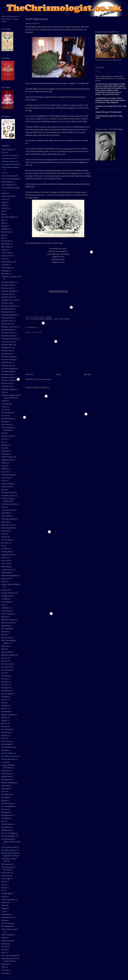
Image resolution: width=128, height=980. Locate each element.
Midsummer (6, 626)
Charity (4, 259)
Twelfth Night (6, 893)
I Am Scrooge (6, 540)
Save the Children (8, 753)
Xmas (4, 953)
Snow (3, 791)
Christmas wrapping (8, 389)
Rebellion (5, 706)
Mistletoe (5, 632)
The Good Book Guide (9, 847)
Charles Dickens (7, 262)
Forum (4, 466)
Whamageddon (7, 926)
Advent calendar (7, 196)
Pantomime (5, 688)
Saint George (6, 744)
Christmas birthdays (8, 282)
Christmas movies (8, 342)
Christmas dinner (7, 309)
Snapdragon (6, 788)
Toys (3, 885)
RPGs (4, 738)
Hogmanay (5, 531)
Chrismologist (6, 268)
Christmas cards (7, 294)
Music (4, 649)
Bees (3, 220)
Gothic (4, 507)
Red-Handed (6, 711)
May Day (5, 617)
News (3, 673)
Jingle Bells (5, 567)
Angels (4, 202)
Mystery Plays (6, 652)
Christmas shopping (8, 368)
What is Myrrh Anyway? (10, 929)
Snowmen (5, 797)
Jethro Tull (5, 564)
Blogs (4, 235)
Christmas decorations (9, 306)
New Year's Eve (7, 667)
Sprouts (4, 800)
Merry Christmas (7, 623)
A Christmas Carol (8, 158)
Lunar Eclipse (6, 611)
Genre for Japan (7, 484)
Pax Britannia (6, 691)
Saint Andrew (6, 741)
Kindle (4, 581)
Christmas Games (8, 321)
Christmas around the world (11, 276)
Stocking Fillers (7, 815)
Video (4, 905)
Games (4, 481)
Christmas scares (7, 365)
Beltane (4, 226)
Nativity (4, 658)
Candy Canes (6, 253)
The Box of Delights (8, 833)
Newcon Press (6, 670)
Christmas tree (6, 383)
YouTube (5, 964)
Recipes (4, 708)
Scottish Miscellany (8, 759)
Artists (4, 205)
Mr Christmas (6, 638)
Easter (4, 433)
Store (3, 821)
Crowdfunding (6, 413)
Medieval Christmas (8, 620)
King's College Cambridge (10, 584)
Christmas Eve (6, 312)
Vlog (3, 911)
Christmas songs (7, 371)
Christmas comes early (9, 300)
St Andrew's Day (7, 803)
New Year (5, 661)
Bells (3, 223)
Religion (4, 720)
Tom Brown (6, 876)
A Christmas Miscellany (10, 164)
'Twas (3, 152)
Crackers (5, 410)
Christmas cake (7, 288)
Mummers (5, 646)
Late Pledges (6, 602)
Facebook (5, 454)
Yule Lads (5, 970)
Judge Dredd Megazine (9, 575)
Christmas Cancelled (9, 291)
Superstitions (6, 827)
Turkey (4, 888)
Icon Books (5, 549)
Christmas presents (8, 356)
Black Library (6, 232)
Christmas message (8, 336)
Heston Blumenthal (8, 528)
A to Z (4, 173)
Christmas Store (7, 374)
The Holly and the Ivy (9, 850)
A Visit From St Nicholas (10, 179)
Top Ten (4, 882)
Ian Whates (5, 543)
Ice (3, 546)
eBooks (4, 439)
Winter (4, 938)
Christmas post (7, 354)
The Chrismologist (8, 836)
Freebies (4, 469)
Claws (4, 392)
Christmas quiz (7, 362)
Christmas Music (7, 345)
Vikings (4, 908)
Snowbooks (5, 794)
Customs (5, 416)
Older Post (87, 374)
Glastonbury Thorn (8, 492)
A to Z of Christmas (8, 176)
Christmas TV (6, 386)
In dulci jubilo (6, 552)
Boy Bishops (6, 244)
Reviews (4, 723)
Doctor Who (6, 424)
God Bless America (8, 495)
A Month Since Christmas (10, 167)
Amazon (4, 199)
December (5, 422)
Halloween (5, 522)
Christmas (5, 274)
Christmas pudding (8, 359)
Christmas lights (7, 330)
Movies (4, 635)
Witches (4, 947)
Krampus (5, 590)
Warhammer (6, 914)
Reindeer (5, 718)
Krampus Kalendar (8, 593)
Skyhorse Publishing (9, 783)
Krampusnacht (6, 596)
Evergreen (5, 451)
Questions (5, 697)
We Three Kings (7, 923)
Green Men (5, 513)
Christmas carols (7, 297)
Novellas (5, 679)
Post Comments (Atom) (43, 379)
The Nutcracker (7, 864)
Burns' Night (6, 247)
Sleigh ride (5, 786)
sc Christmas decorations (10, 756)
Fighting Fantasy (7, 460)
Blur (3, 238)
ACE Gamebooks (8, 185)
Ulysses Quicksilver (8, 899)
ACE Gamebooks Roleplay (11, 188)
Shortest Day (6, 777)
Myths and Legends (8, 655)
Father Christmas (7, 457)
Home (59, 374)
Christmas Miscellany (9, 339)
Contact (4, 407)
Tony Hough (6, 879)
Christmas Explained (9, 315)
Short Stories (6, 774)
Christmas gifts (7, 324)
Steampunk (5, 812)
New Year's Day (7, 664)
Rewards (5, 726)
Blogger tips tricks (98, 71)
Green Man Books (8, 510)
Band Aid (5, 208)
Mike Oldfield (6, 629)
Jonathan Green (7, 570)
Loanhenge (5, 608)
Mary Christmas (7, 614)
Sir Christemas (7, 780)
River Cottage (6, 729)
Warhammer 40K (7, 917)
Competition (6, 404)
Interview (5, 558)
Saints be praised (7, 747)
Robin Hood (6, 732)
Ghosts (4, 490)
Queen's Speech (7, 694)
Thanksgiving (6, 830)
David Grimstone (7, 419)
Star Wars (5, 809)
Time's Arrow (6, 873)
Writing (4, 950)
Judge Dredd (6, 572)
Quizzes (4, 700)
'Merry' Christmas (8, 149)
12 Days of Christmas (9, 155)
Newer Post (29, 374)
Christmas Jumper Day (9, 327)
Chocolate (5, 265)
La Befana (5, 599)
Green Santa (6, 516)
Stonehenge (5, 818)
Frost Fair (5, 472)
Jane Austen (6, 561)
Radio (4, 703)
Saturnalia (5, 750)
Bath (3, 211)
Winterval (5, 944)
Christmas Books (7, 285)
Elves (3, 442)
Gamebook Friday (8, 475)
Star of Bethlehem (8, 806)
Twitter (4, 896)
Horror (4, 534)
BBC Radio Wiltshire (9, 217)
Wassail (4, 920)
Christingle (5, 271)
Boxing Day (6, 241)
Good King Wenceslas (9, 504)
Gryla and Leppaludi (9, 519)
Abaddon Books (7, 182)
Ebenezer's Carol (7, 436)
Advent (4, 193)
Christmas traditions (8, 380)
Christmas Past (7, 351)
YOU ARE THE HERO (10, 956)
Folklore (4, 463)
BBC (3, 214)
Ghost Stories (6, 487)
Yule (3, 967)
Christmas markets (8, 333)
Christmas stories (7, 377)
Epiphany (5, 445)
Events (4, 448)
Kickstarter (5, 578)
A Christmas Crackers (9, 161)
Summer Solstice (7, 824)
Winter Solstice (7, 941)
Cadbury (4, 250)
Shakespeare (6, 771)
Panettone (5, 685)
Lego (3, 605)
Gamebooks (6, 478)
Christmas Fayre (7, 318)
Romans (4, 735)
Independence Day (8, 555)
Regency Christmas (8, 714)
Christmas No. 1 (7, 348)
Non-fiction (5, 676)
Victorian (5, 902)
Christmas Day (7, 303)
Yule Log (5, 973)
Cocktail (4, 401)
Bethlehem (5, 229)
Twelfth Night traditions (37, 19)
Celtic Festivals (7, 256)
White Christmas (7, 935)
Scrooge (4, 762)
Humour (4, 537)
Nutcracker (5, 682)
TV (3, 890)
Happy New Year (7, 525)
